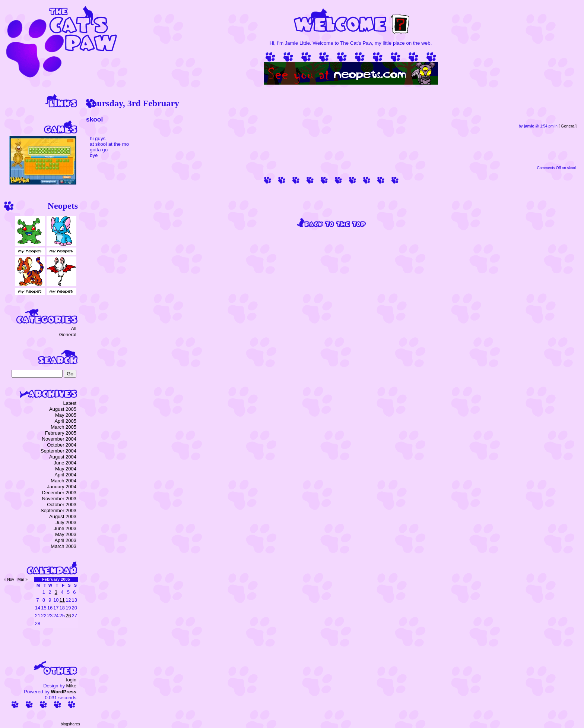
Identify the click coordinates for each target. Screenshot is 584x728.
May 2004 (66, 469)
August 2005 (63, 409)
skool (94, 119)
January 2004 (62, 487)
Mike (71, 686)
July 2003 (66, 522)
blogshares (70, 724)
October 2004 (62, 445)
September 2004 (58, 451)
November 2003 (59, 499)
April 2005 (65, 421)
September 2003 (58, 510)
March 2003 (64, 546)
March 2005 (64, 427)
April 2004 (65, 475)
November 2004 (59, 439)
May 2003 (66, 534)
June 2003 (65, 528)
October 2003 (62, 505)
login (71, 680)
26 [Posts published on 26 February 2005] (68, 616)
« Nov (9, 579)
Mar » (23, 579)
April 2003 (65, 540)
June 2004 (65, 463)
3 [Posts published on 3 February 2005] (56, 592)
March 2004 (64, 481)
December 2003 (59, 493)
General (568, 126)
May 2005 (66, 415)
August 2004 (63, 457)
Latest (70, 403)
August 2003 (63, 516)
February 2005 (61, 433)
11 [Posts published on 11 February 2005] (62, 600)
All (74, 329)
